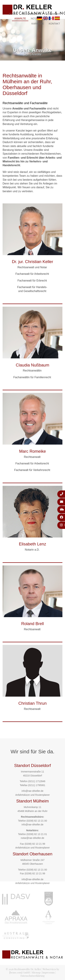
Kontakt (54, 24)
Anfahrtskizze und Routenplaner (32, 795)
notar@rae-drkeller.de (32, 838)
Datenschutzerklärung (32, 976)
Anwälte (20, 18)
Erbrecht (53, 14)
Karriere (38, 24)
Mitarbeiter (52, 18)
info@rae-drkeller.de (32, 791)
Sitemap (36, 973)
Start (13, 14)
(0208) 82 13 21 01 (37, 834)
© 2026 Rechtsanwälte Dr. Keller (23, 969)
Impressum (48, 973)
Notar (35, 18)
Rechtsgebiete (32, 14)
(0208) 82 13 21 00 (37, 821)
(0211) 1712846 (37, 781)
